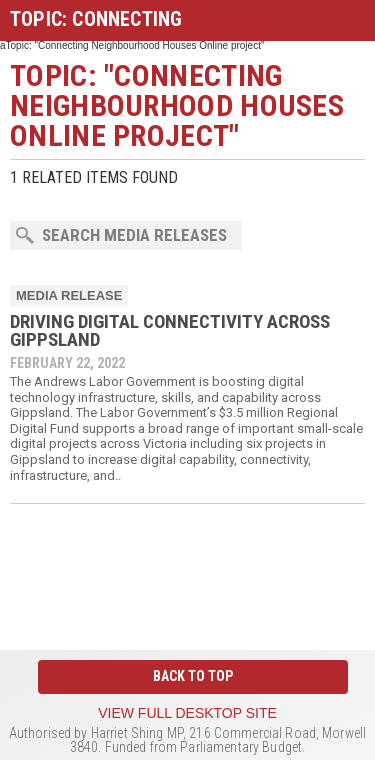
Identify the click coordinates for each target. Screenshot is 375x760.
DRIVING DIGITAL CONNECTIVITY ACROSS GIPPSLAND (170, 330)
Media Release (69, 295)
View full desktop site (187, 713)
